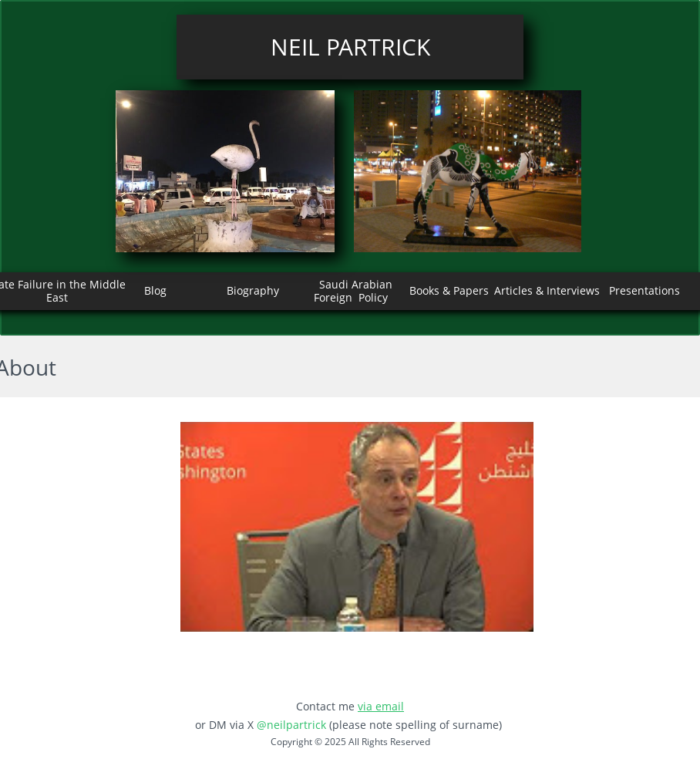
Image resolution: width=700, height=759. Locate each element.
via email (381, 706)
